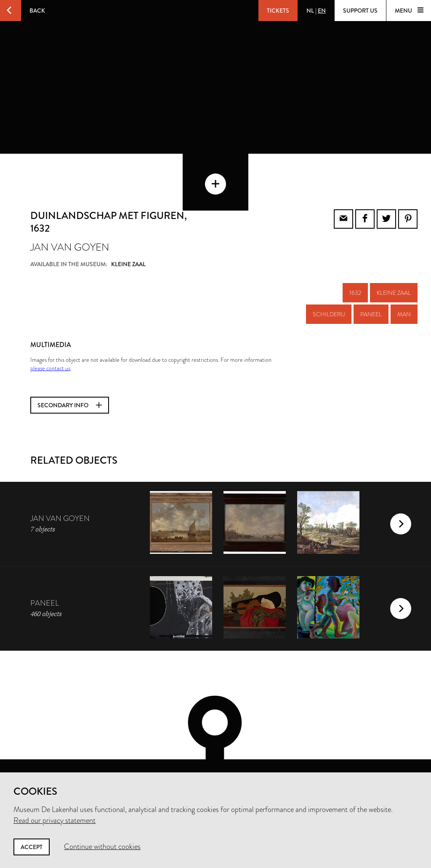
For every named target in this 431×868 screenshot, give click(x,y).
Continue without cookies (102, 847)
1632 (355, 258)
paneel (371, 280)
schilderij (329, 280)
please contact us (50, 334)
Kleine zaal (394, 258)
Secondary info (70, 371)
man (404, 280)
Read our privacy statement (55, 820)
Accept (32, 847)
